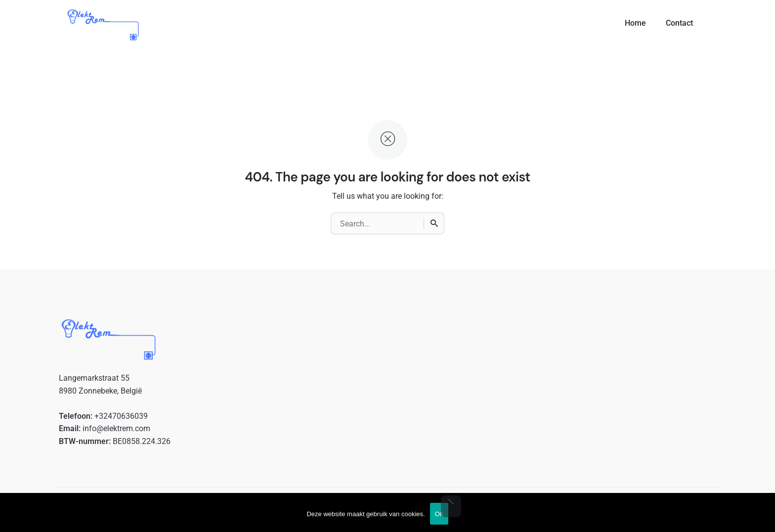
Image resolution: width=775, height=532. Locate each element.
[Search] (434, 223)
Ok (439, 514)
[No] (451, 506)
